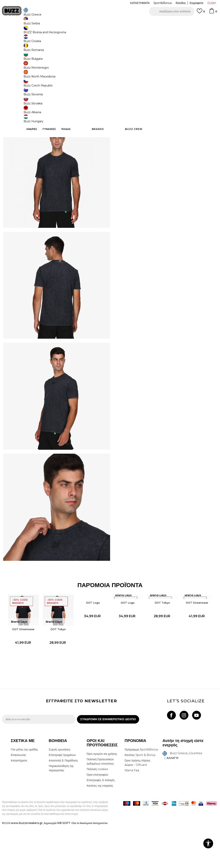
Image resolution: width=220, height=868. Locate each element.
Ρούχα (43, 32)
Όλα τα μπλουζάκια (59, 32)
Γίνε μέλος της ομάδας (24, 792)
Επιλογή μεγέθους (129, 59)
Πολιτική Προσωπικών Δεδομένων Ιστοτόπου (100, 804)
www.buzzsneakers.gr (27, 866)
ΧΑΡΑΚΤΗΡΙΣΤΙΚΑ (165, 121)
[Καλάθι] (213, 13)
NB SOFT (64, 866)
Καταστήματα (19, 803)
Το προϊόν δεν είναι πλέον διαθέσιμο (148, 88)
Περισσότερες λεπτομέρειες (190, 113)
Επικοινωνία (18, 798)
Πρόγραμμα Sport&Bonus (141, 792)
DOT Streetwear (23, 669)
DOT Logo (93, 643)
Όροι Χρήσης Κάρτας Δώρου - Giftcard (137, 805)
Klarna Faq (132, 813)
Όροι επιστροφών (98, 817)
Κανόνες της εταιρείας (100, 828)
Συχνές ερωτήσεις (60, 792)
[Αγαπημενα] (201, 13)
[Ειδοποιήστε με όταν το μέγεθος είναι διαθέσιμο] (124, 65)
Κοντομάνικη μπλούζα (83, 32)
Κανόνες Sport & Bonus (140, 798)
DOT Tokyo (58, 669)
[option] (110, 22)
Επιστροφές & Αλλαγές (101, 823)
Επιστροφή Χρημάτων (62, 798)
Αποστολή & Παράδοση (63, 803)
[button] (172, 11)
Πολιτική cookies (97, 812)
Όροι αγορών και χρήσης (102, 797)
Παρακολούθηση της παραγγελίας (61, 811)
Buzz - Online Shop (13, 32)
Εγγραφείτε (196, 3)
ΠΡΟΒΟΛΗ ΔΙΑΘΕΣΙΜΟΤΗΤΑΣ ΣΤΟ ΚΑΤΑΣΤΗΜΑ (165, 134)
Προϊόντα (32, 32)
